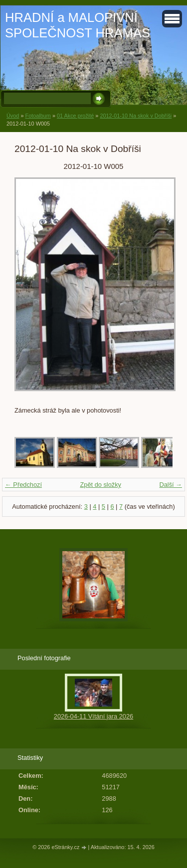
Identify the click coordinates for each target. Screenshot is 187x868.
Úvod (13, 116)
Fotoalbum (38, 116)
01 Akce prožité (75, 116)
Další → (171, 485)
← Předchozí (23, 485)
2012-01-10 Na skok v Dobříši (136, 116)
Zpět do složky (100, 485)
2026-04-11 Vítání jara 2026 (93, 716)
